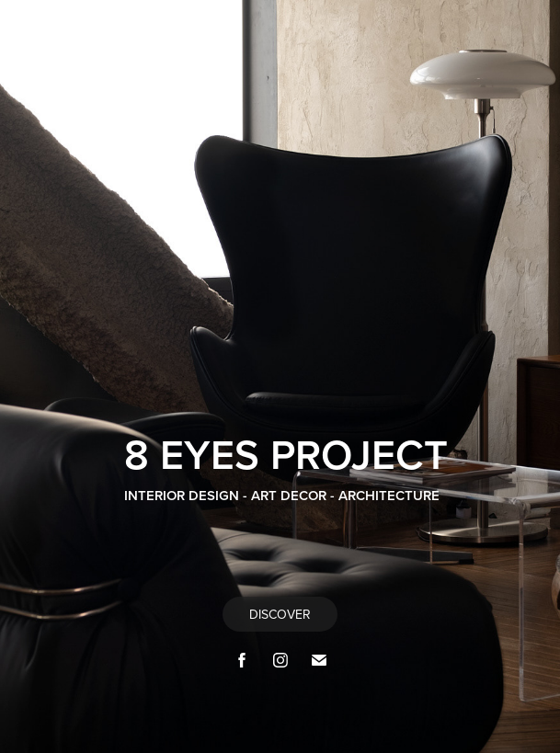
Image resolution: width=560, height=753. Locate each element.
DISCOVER (280, 614)
